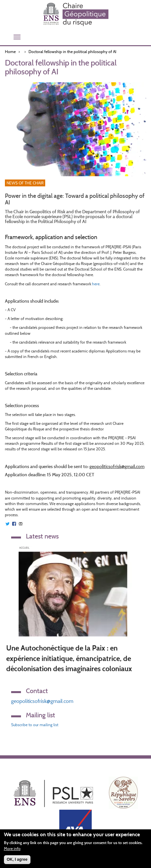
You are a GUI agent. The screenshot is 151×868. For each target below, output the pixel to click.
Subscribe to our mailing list (35, 725)
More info (12, 849)
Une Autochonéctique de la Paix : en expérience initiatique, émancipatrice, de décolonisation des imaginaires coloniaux (69, 658)
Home (10, 52)
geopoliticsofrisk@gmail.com (42, 701)
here (96, 284)
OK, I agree (17, 859)
